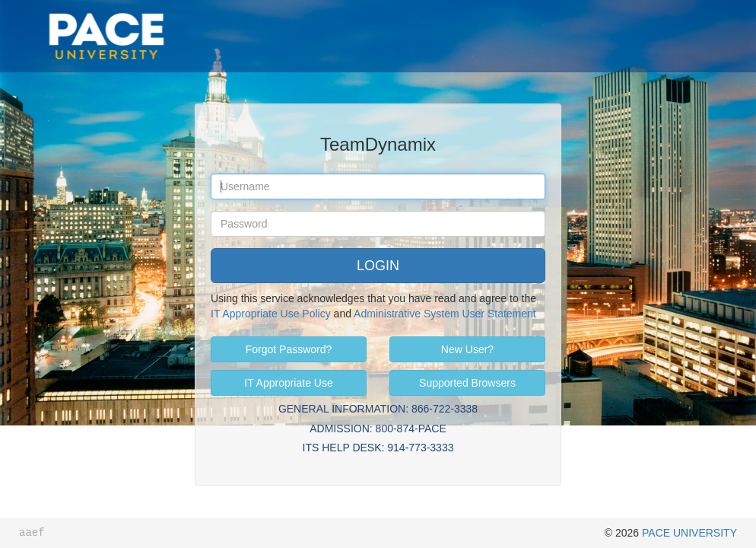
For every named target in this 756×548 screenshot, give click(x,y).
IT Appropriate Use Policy (271, 314)
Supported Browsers (467, 383)
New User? (467, 349)
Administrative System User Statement (445, 314)
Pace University (106, 15)
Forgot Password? (289, 349)
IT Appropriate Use (288, 383)
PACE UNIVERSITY (689, 533)
